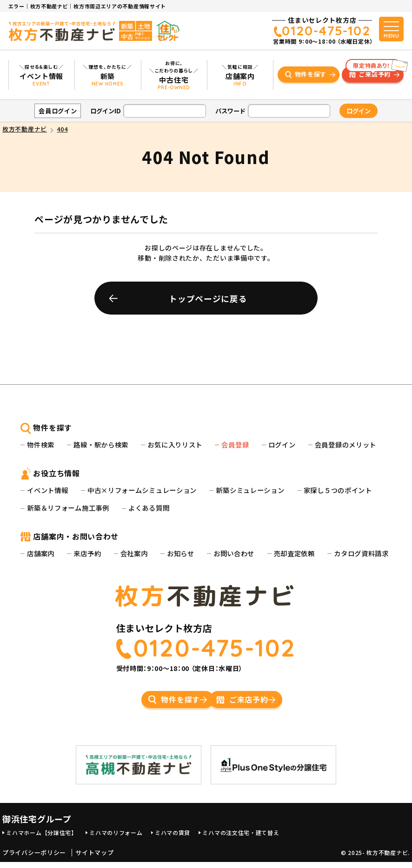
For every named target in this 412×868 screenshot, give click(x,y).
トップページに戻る (208, 298)
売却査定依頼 (294, 553)
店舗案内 (41, 553)
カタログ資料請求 (361, 553)
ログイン (282, 444)
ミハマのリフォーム (116, 838)
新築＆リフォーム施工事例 (68, 508)
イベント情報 (47, 490)
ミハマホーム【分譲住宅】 (41, 838)
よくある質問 (149, 508)
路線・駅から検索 (101, 444)
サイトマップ (94, 859)
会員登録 (235, 444)
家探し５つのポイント (338, 490)
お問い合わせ (234, 553)
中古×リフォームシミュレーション (142, 490)
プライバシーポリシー (34, 859)
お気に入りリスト (175, 444)
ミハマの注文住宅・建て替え (241, 838)
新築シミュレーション (250, 490)
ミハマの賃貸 (173, 838)
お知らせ (181, 553)
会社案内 (134, 553)
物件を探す (311, 74)
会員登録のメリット (346, 444)
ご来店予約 (373, 72)
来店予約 (87, 553)
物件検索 (41, 444)
